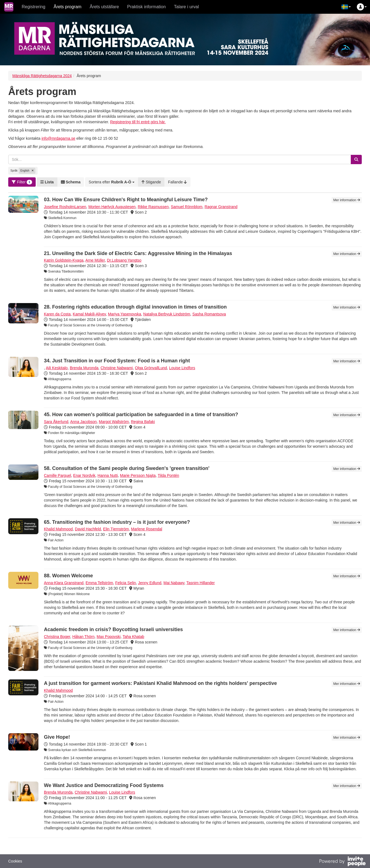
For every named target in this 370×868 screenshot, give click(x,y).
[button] (346, 7)
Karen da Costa (57, 314)
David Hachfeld (88, 529)
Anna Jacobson (84, 422)
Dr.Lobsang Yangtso (124, 260)
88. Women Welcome (68, 576)
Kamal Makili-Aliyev (89, 314)
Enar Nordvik (84, 475)
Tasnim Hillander (201, 583)
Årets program (67, 7)
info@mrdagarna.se (58, 138)
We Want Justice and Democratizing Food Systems (104, 785)
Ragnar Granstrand (221, 207)
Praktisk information (146, 7)
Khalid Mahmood (58, 529)
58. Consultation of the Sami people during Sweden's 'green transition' (127, 468)
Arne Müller (95, 260)
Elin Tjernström (116, 529)
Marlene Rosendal (147, 529)
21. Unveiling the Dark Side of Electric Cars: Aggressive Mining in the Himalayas (138, 253)
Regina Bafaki (143, 422)
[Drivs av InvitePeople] (342, 862)
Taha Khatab (134, 637)
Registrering (33, 7)
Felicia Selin (126, 583)
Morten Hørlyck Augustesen (112, 207)
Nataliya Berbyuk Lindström (167, 314)
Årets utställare (104, 7)
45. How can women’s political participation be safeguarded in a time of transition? (141, 415)
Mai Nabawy (174, 583)
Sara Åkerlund (56, 422)
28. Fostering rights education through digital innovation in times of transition (135, 307)
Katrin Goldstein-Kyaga (64, 260)
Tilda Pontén (169, 475)
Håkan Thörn (84, 637)
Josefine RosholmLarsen (65, 207)
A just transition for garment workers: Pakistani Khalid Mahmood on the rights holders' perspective (160, 683)
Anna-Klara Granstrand (64, 583)
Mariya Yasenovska (124, 314)
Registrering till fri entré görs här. (138, 122)
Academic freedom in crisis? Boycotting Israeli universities (113, 629)
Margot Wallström (114, 422)
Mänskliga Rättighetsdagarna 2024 (42, 76)
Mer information (347, 200)
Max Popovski (109, 637)
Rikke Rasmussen (153, 207)
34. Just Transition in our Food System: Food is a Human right (117, 361)
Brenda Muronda (84, 368)
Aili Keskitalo (57, 368)
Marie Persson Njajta (138, 475)
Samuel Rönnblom (187, 207)
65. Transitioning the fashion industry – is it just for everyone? (117, 522)
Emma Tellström (99, 583)
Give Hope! (57, 737)
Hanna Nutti (108, 475)
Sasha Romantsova (209, 314)
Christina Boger (57, 637)
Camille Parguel (58, 475)
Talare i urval (187, 7)
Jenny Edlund (150, 583)
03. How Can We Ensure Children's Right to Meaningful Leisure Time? (126, 200)
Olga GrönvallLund (151, 368)
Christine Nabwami (117, 368)
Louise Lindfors (182, 368)
